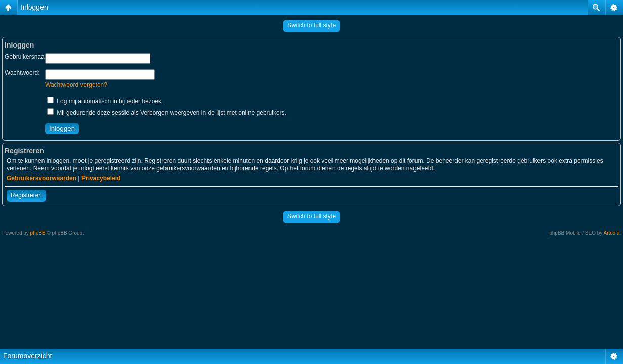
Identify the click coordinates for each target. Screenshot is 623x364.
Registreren (26, 195)
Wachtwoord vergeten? (76, 85)
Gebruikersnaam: (28, 57)
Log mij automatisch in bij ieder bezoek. (105, 101)
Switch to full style (311, 25)
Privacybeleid (101, 178)
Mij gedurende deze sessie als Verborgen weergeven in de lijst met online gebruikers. (167, 113)
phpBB (38, 233)
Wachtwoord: (22, 73)
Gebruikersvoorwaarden (41, 178)
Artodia (612, 233)
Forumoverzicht (27, 356)
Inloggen (34, 7)
